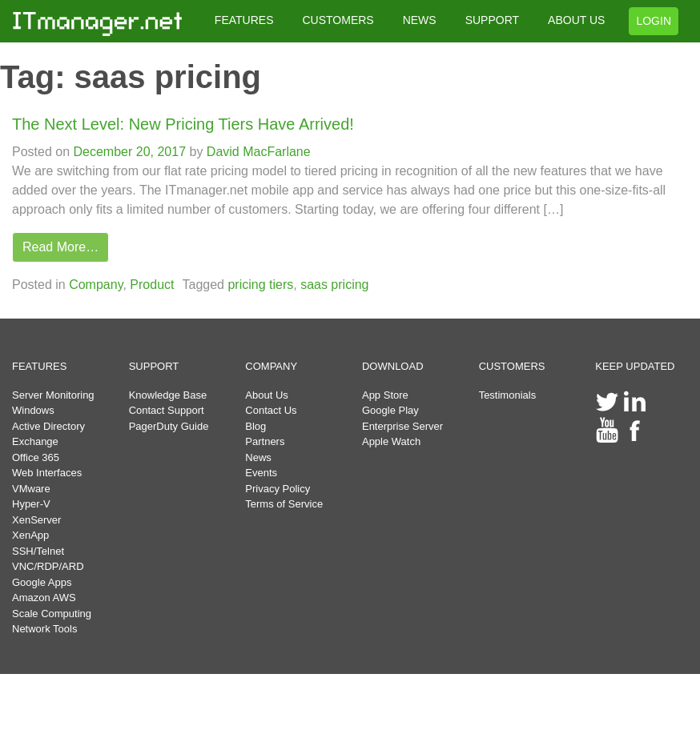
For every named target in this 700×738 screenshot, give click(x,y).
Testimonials (508, 395)
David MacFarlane (256, 152)
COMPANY (271, 366)
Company (96, 285)
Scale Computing (52, 614)
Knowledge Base (168, 395)
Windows (33, 410)
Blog (255, 426)
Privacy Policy (278, 489)
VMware (31, 489)
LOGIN (654, 21)
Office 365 (36, 457)
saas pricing (334, 285)
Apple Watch (391, 441)
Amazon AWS (44, 598)
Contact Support (167, 410)
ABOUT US (576, 20)
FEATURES (244, 20)
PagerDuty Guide (169, 426)
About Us (266, 395)
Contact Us (271, 410)
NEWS (420, 20)
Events (261, 473)
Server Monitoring (53, 395)
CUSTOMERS (338, 20)
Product (152, 285)
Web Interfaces (47, 473)
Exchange (35, 441)
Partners (265, 441)
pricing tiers (260, 285)
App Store (385, 395)
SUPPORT (492, 20)
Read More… (60, 247)
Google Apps (42, 582)
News (258, 457)
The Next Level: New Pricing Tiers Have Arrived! (183, 124)
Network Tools (44, 629)
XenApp (30, 535)
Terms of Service (284, 504)
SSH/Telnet (38, 551)
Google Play (390, 410)
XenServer (36, 520)
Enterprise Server (402, 426)
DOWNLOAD (393, 366)
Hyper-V (31, 504)
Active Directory (48, 426)
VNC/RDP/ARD (48, 566)
